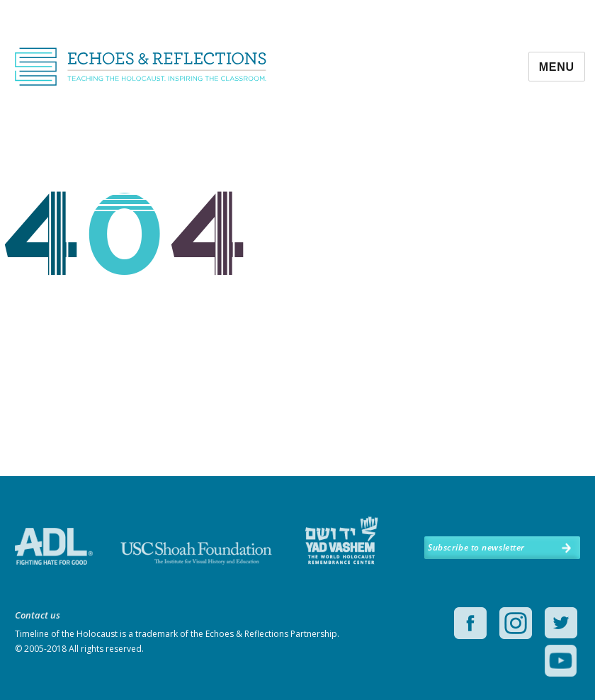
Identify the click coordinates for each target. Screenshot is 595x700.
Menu (557, 67)
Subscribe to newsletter (476, 547)
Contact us (38, 615)
